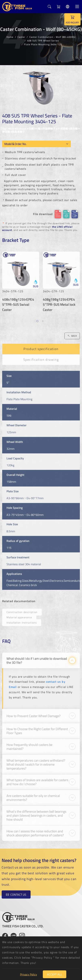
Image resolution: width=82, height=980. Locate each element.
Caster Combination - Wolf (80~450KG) (52, 37)
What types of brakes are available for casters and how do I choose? (37, 780)
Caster (21, 37)
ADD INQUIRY (72, 19)
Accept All (55, 974)
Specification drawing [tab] (41, 358)
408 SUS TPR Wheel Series (43, 41)
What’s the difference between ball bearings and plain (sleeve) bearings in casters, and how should (36, 813)
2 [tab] (43, 320)
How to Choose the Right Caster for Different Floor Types (37, 729)
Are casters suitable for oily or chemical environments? (33, 796)
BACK (72, 334)
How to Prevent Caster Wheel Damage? (34, 714)
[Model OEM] (36, 144)
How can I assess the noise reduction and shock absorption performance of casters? (35, 831)
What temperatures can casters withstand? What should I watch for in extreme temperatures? (36, 762)
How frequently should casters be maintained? (29, 745)
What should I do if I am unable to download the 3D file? (37, 658)
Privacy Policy (29, 974)
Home (10, 37)
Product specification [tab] (41, 347)
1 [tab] (38, 320)
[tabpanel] (21, 281)
